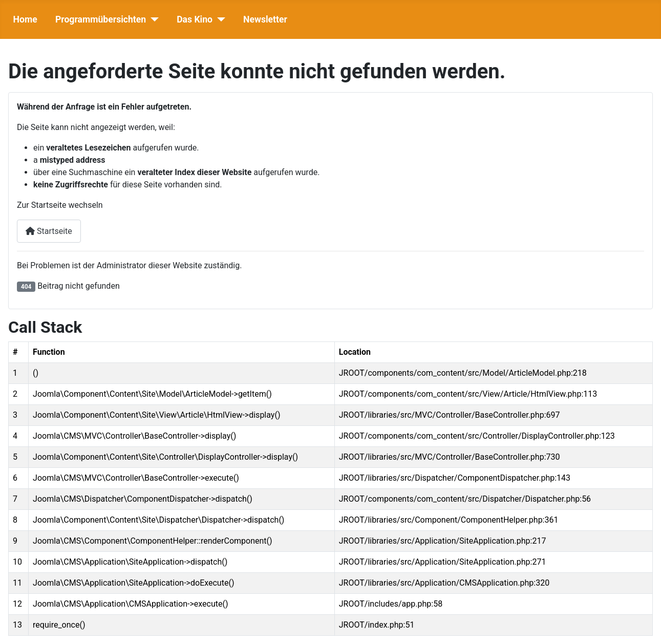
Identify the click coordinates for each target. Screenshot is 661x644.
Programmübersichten (101, 19)
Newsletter (265, 19)
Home (25, 19)
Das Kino (195, 19)
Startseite (49, 231)
